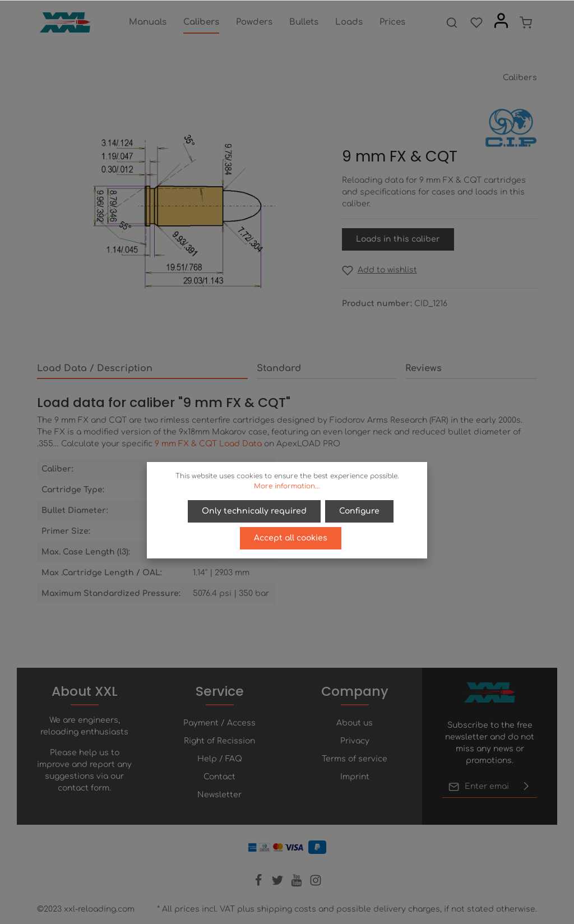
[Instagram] (316, 884)
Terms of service (355, 759)
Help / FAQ (220, 759)
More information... (287, 486)
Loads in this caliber (398, 239)
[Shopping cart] (526, 22)
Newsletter (219, 795)
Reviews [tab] (423, 368)
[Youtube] (298, 884)
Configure (359, 511)
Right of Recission (219, 741)
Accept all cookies (291, 538)
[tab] (142, 369)
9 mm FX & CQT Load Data (208, 444)
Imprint (355, 777)
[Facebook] (260, 884)
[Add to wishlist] (379, 270)
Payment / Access (219, 723)
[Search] (452, 22)
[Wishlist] (476, 22)
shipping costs (286, 909)
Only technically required (254, 511)
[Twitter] (279, 884)
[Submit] (526, 787)
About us (355, 723)
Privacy (355, 741)
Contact (219, 777)
